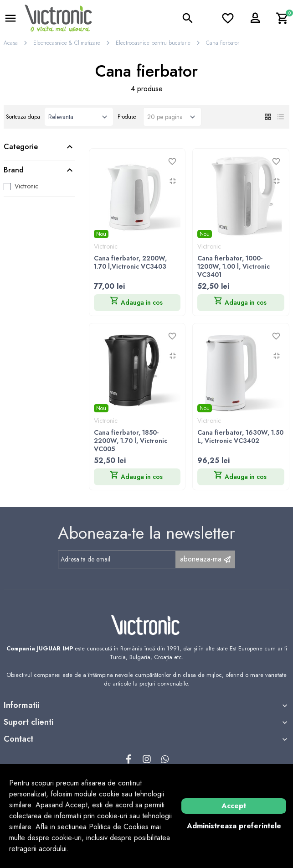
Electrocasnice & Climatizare (67, 43)
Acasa (11, 43)
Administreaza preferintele (234, 826)
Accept (234, 806)
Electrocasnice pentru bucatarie (153, 43)
